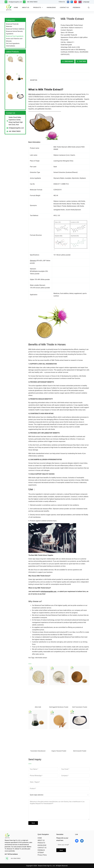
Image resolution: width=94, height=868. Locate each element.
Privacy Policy (42, 855)
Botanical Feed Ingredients (15, 36)
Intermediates (10, 46)
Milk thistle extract (34, 94)
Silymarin (33, 261)
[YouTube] (75, 2)
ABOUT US (26, 7)
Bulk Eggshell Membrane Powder (59, 707)
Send (33, 823)
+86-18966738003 (32, 2)
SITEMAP (41, 853)
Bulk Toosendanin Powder (80, 707)
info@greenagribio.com (15, 2)
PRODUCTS (38, 7)
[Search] (89, 8)
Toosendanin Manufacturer (38, 751)
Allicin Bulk (38, 707)
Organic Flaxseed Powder (59, 751)
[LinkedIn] (72, 2)
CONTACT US (64, 7)
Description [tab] (34, 80)
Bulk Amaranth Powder (80, 751)
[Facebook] (68, 2)
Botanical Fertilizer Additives (15, 29)
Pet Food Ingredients (13, 43)
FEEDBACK (77, 7)
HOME (16, 7)
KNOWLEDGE (51, 7)
